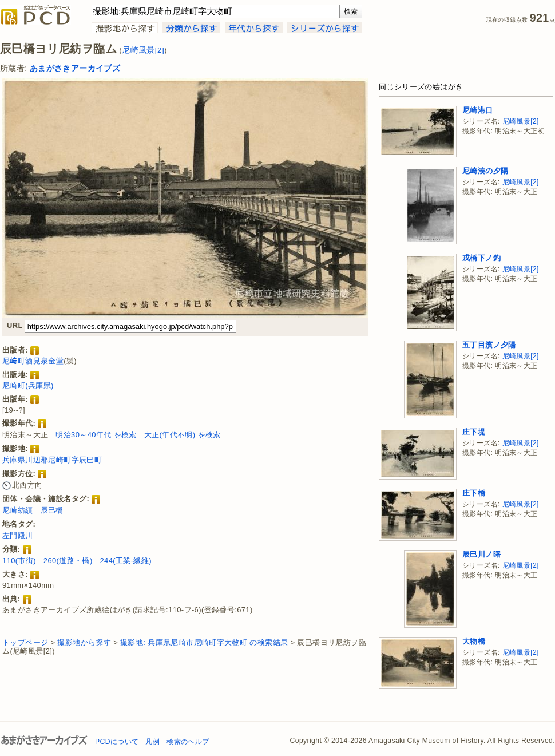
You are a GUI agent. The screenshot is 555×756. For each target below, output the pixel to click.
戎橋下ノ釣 (481, 258)
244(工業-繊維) (125, 561)
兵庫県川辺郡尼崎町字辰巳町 (52, 460)
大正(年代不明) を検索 (183, 435)
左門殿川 (18, 535)
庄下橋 (474, 493)
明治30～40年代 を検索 (96, 435)
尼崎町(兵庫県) (28, 385)
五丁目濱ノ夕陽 (489, 345)
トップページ (25, 642)
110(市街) (19, 561)
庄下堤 (474, 432)
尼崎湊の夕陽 (485, 171)
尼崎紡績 (18, 510)
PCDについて (117, 742)
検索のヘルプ (188, 742)
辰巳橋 (52, 510)
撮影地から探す (84, 642)
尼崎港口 (478, 110)
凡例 (152, 742)
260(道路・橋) (68, 561)
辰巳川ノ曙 (481, 554)
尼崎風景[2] (143, 50)
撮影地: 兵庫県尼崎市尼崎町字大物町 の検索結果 (204, 642)
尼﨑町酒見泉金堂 (33, 361)
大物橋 (474, 641)
